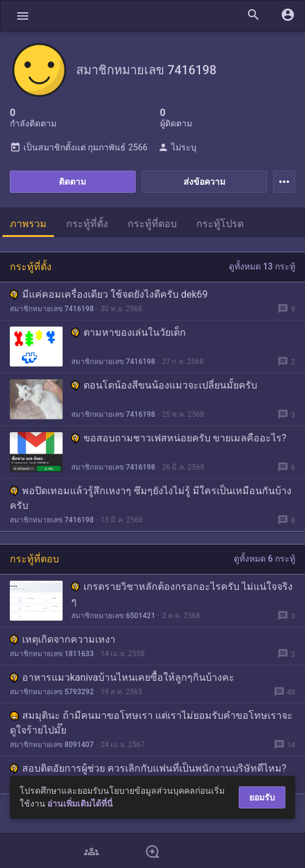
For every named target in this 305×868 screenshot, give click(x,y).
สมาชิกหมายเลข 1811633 (52, 654)
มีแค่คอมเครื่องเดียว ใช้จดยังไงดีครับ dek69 (109, 294)
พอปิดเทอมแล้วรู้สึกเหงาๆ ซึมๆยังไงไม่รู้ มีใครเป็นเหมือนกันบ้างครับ (151, 498)
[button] (23, 16)
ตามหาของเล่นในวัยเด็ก (129, 332)
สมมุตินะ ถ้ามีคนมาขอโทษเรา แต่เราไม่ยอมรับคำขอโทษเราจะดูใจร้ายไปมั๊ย (151, 723)
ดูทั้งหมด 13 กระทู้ (262, 266)
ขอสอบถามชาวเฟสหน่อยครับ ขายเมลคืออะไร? (179, 438)
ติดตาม (72, 182)
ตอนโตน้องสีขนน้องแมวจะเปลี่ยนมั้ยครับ (164, 385)
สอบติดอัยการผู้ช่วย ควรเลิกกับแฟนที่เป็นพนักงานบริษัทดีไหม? (148, 768)
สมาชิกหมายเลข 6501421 (113, 616)
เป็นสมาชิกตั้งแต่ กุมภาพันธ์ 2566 (79, 147)
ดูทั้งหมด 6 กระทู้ (264, 559)
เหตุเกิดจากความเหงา (63, 639)
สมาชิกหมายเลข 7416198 (52, 309)
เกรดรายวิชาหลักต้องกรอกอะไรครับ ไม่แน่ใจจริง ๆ (182, 594)
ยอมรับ (262, 797)
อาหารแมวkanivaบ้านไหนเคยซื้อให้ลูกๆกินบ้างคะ (122, 677)
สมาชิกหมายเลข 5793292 (52, 692)
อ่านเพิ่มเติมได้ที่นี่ (80, 804)
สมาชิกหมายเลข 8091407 (52, 745)
